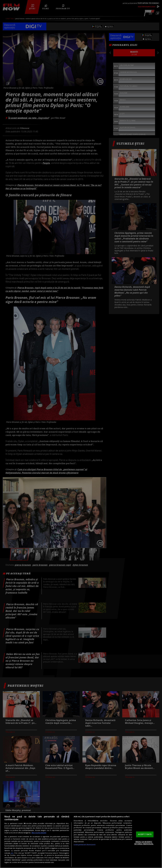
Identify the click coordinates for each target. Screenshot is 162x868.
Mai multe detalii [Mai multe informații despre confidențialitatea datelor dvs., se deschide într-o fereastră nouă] (39, 833)
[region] (81, 840)
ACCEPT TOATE (145, 834)
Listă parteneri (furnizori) (85, 845)
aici (12, 853)
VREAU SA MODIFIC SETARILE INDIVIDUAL (144, 843)
